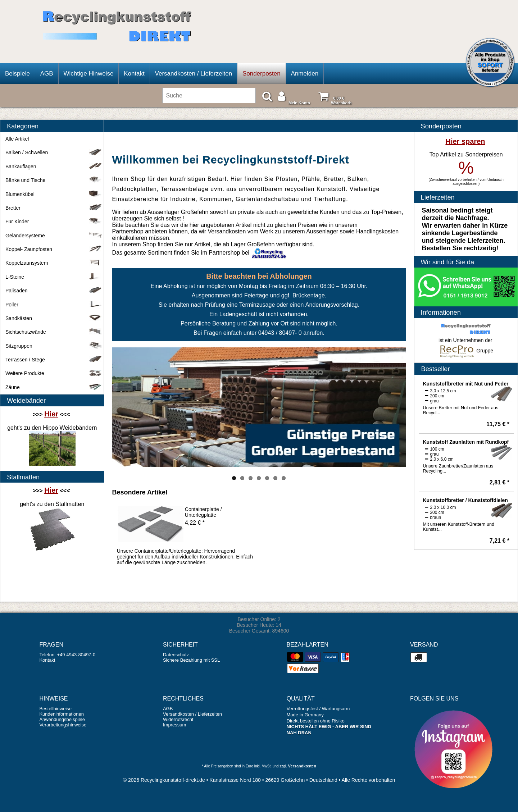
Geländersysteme (54, 236)
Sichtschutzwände (54, 332)
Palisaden (54, 291)
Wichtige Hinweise (88, 74)
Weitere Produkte (54, 373)
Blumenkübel (54, 194)
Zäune (54, 387)
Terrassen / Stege (54, 360)
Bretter (54, 208)
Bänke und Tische (54, 180)
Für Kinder (54, 222)
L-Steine (54, 277)
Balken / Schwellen (54, 152)
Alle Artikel (17, 139)
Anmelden (305, 74)
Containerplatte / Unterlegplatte (203, 512)
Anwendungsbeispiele (62, 719)
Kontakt (134, 74)
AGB (47, 74)
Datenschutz (176, 655)
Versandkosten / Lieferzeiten (194, 74)
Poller (54, 305)
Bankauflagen (54, 166)
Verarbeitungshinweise (63, 725)
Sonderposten (262, 74)
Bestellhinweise (55, 709)
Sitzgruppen (54, 346)
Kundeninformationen (62, 714)
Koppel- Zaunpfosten (54, 249)
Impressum (174, 725)
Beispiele (17, 74)
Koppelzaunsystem (54, 263)
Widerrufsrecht (178, 719)
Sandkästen (54, 318)
